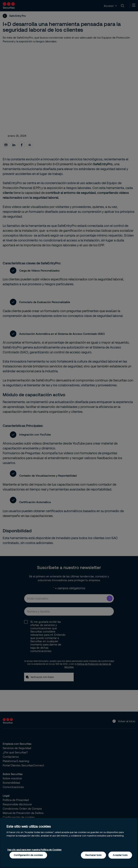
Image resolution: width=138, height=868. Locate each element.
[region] (69, 843)
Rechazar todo (94, 855)
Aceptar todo (120, 855)
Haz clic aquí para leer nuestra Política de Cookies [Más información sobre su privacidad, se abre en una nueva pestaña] (34, 850)
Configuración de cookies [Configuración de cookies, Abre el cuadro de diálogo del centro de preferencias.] (28, 855)
